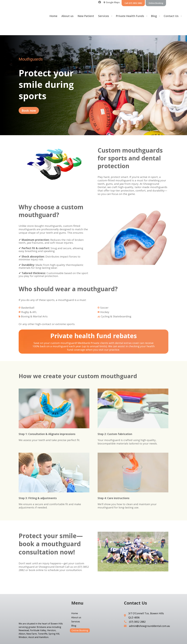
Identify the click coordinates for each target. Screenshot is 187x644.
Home (75, 605)
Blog (74, 617)
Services (76, 613)
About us (76, 609)
